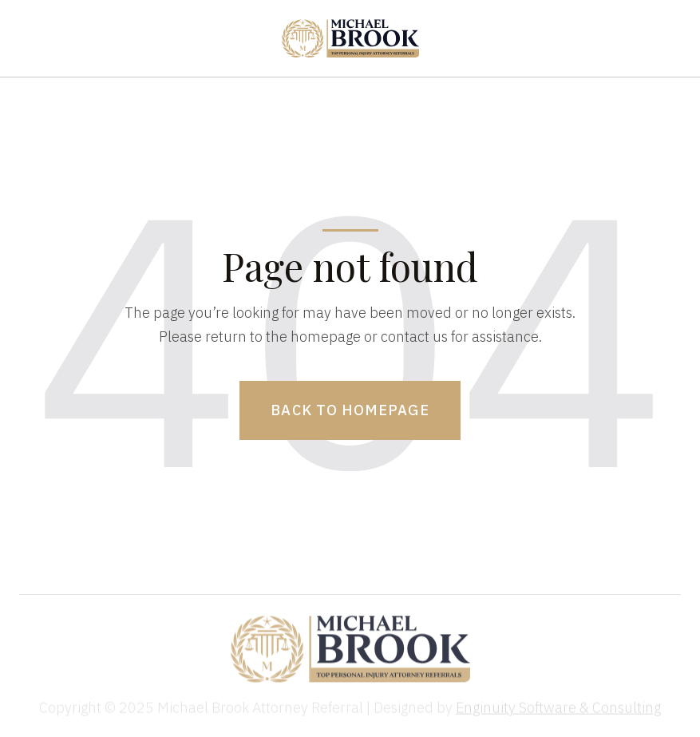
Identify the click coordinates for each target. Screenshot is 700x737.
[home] (350, 38)
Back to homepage (350, 410)
